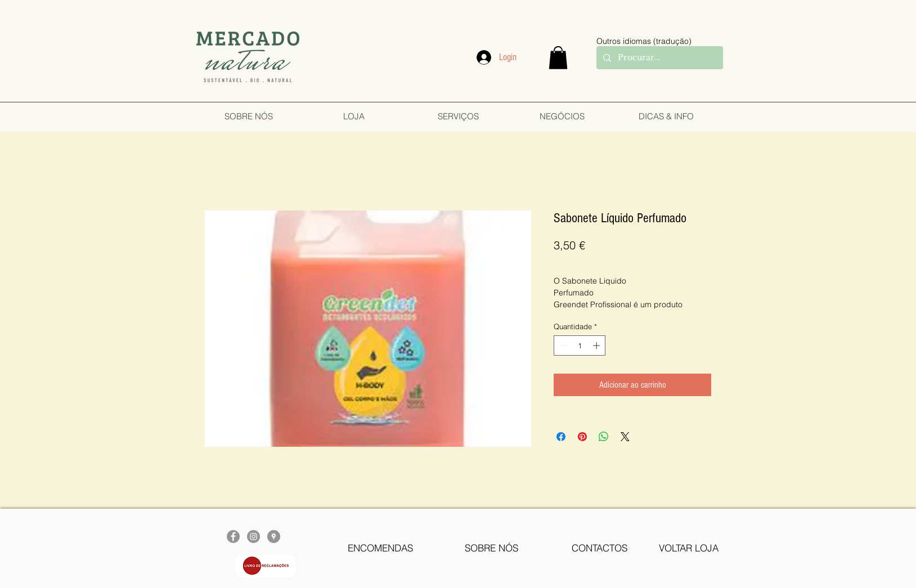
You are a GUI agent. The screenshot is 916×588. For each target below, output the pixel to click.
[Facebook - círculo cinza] (233, 537)
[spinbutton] (580, 345)
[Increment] (598, 345)
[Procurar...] (659, 58)
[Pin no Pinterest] (582, 437)
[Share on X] (625, 437)
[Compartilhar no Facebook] (561, 437)
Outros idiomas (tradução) (644, 41)
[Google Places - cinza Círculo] (274, 537)
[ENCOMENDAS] (380, 548)
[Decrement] (562, 345)
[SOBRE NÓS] (491, 548)
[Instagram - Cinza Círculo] (253, 537)
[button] (558, 58)
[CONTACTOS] (600, 548)
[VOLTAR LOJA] (688, 548)
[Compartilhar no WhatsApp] (604, 437)
